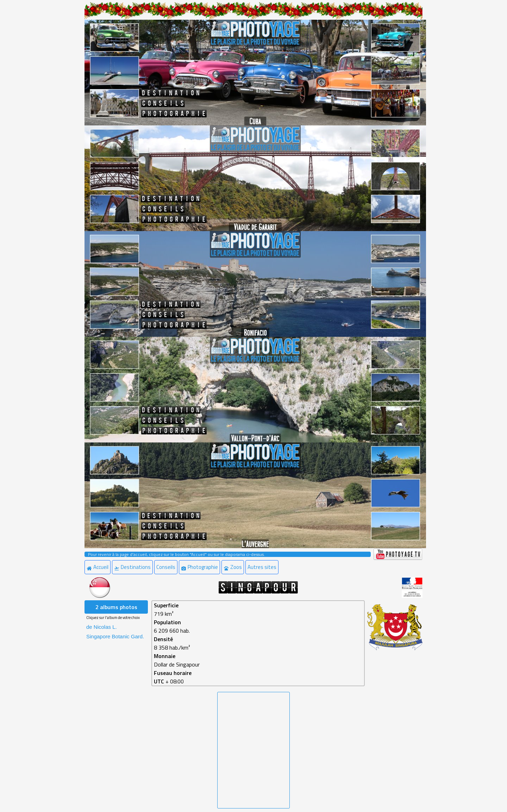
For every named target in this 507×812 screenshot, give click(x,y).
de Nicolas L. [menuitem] (102, 627)
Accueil (98, 567)
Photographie (199, 567)
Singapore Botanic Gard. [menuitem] (115, 636)
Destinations (132, 567)
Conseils (166, 567)
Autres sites (262, 567)
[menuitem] (98, 567)
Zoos (233, 567)
